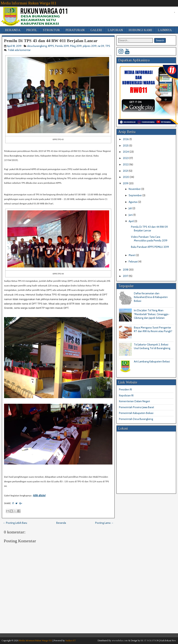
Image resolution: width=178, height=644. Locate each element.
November (135, 189)
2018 (126, 270)
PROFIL (32, 30)
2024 (126, 152)
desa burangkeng (37, 46)
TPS (108, 46)
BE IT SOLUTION (150, 641)
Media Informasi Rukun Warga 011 (29, 3)
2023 (126, 158)
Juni (131, 215)
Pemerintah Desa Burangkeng (136, 419)
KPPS (51, 46)
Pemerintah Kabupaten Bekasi (136, 413)
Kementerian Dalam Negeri (134, 401)
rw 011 (101, 46)
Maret (132, 255)
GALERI (96, 30)
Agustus (133, 202)
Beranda (61, 523)
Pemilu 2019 (62, 46)
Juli (131, 208)
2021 (126, 171)
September (136, 195)
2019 (126, 183)
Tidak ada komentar (19, 50)
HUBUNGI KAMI (140, 30)
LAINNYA (165, 30)
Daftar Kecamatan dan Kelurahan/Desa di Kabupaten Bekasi (151, 297)
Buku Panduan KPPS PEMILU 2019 (150, 247)
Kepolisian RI (126, 395)
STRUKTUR (51, 30)
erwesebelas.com (120, 641)
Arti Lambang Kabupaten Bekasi (152, 361)
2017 (126, 276)
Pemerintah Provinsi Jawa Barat (136, 407)
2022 (126, 164)
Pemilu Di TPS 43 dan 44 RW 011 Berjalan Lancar (51, 41)
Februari (133, 261)
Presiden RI (125, 389)
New (174, 641)
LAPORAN (115, 30)
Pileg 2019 (76, 46)
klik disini (39, 495)
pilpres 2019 (90, 46)
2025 (126, 146)
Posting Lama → (104, 523)
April (131, 221)
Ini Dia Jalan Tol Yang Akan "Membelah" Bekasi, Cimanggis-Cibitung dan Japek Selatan (152, 314)
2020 (126, 177)
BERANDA (13, 30)
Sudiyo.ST (71, 641)
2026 (126, 139)
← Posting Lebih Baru (15, 523)
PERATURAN (75, 30)
